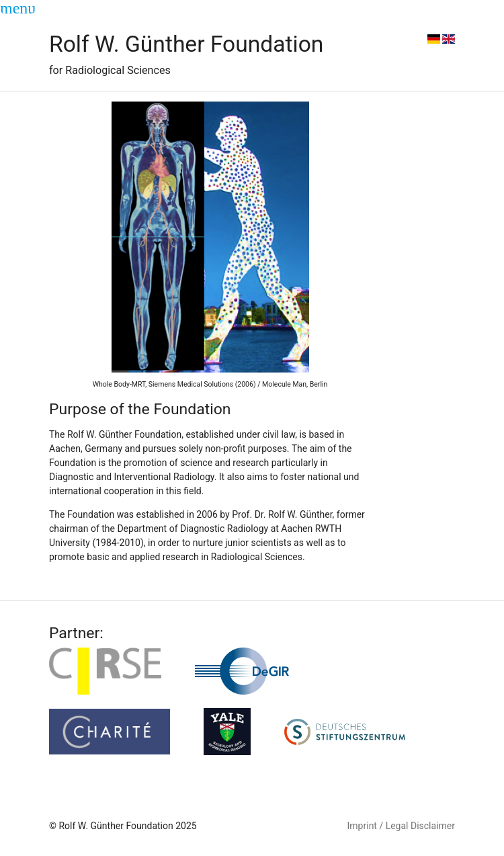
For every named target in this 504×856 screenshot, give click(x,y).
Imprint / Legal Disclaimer (401, 826)
